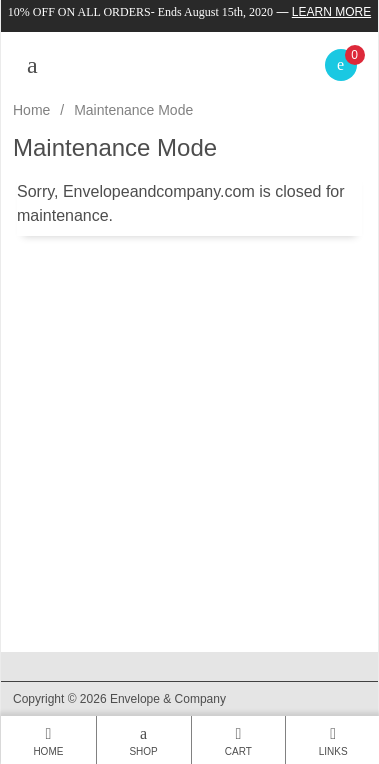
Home (31, 110)
